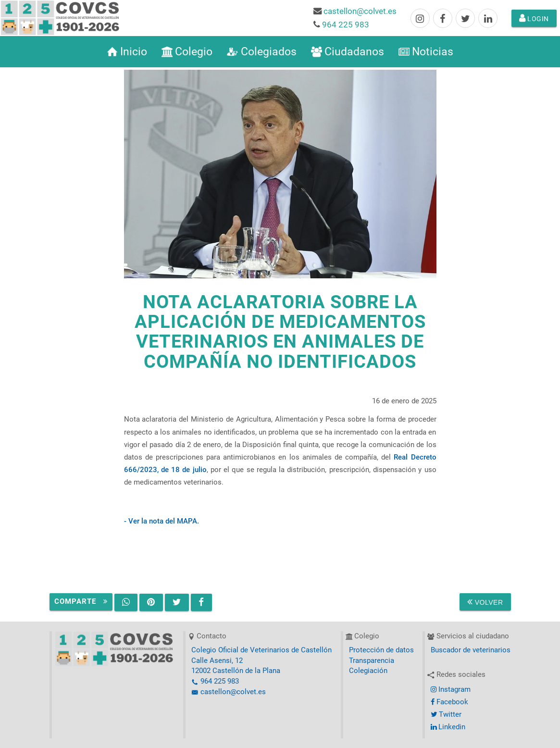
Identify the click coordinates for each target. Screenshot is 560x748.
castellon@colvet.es (360, 11)
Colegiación (368, 671)
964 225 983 (346, 25)
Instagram (451, 690)
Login (534, 18)
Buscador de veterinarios (471, 650)
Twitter (446, 715)
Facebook (449, 702)
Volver (485, 602)
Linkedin (448, 727)
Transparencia (372, 661)
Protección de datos (381, 650)
